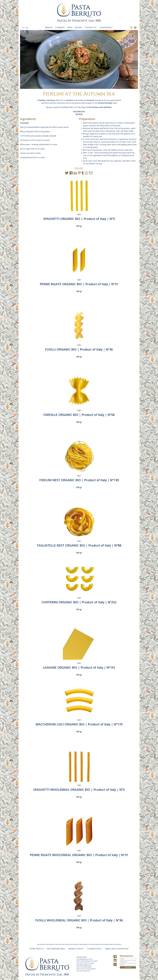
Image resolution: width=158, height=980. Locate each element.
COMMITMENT (106, 28)
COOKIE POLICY (94, 949)
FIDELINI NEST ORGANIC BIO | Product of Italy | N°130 (79, 480)
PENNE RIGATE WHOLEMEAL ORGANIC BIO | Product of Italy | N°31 (79, 855)
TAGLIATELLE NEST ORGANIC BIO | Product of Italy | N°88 (79, 545)
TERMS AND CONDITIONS (117, 949)
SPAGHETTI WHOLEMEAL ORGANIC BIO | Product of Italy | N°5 (79, 790)
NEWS (70, 28)
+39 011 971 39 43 (84, 963)
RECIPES (78, 28)
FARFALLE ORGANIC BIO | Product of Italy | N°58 (79, 415)
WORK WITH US (37, 949)
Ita (23, 28)
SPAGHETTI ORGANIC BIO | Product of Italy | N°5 (79, 219)
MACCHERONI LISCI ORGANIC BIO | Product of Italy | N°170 (79, 724)
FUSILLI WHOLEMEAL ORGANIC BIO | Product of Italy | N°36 (79, 920)
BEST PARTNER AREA (56, 949)
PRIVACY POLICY (76, 949)
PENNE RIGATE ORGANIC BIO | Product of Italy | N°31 (79, 284)
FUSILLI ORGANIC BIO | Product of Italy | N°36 (79, 349)
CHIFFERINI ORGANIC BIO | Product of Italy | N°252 (79, 602)
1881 (79, 214)
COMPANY (60, 28)
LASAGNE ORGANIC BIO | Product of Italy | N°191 (79, 667)
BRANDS (49, 28)
